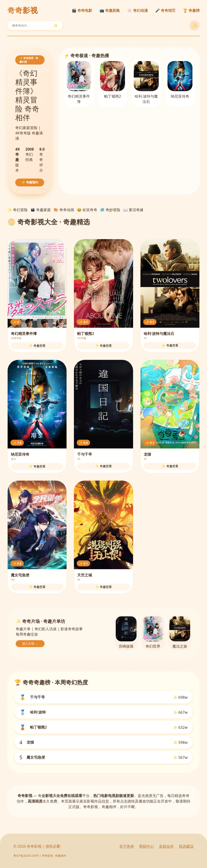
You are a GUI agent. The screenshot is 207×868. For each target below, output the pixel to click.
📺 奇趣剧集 (110, 10)
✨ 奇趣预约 (30, 182)
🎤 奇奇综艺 (165, 10)
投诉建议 (186, 846)
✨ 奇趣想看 (37, 346)
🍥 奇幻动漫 (137, 10)
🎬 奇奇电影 (82, 10)
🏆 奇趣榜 (191, 10)
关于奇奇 (127, 846)
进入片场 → (30, 644)
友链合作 (166, 846)
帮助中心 (146, 846)
